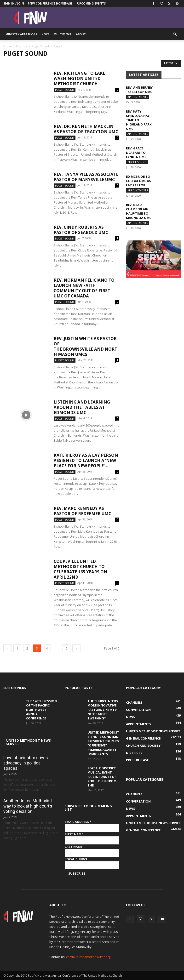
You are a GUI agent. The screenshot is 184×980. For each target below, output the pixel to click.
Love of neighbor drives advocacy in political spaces (26, 763)
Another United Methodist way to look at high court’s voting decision (28, 806)
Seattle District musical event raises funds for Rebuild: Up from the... (102, 777)
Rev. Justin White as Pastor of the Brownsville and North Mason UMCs (85, 346)
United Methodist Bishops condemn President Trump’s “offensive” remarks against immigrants (103, 743)
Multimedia (63, 34)
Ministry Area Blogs (21, 34)
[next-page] (76, 648)
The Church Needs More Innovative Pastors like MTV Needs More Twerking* (103, 710)
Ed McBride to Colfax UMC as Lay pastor (138, 181)
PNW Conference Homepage (50, 3)
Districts (22, 46)
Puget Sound (40, 46)
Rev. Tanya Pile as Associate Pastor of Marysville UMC (86, 177)
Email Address (78, 822)
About (81, 34)
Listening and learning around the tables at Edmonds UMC (82, 407)
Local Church (77, 859)
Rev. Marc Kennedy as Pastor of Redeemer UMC (82, 511)
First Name (74, 834)
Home (8, 46)
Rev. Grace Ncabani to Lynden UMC (136, 153)
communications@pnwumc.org (88, 957)
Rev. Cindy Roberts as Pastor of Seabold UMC (81, 230)
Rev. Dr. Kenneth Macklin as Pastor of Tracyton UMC (86, 129)
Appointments (138, 97)
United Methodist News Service (29, 742)
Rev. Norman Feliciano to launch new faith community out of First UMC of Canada (84, 288)
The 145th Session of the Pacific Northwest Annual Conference (41, 710)
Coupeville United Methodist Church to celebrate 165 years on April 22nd (80, 569)
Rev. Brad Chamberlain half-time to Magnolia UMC (139, 211)
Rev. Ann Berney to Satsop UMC (139, 90)
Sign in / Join (14, 3)
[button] (175, 34)
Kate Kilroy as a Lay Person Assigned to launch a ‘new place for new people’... (86, 460)
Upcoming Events (91, 3)
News (45, 34)
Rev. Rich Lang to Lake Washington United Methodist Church (79, 78)
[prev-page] (7, 648)
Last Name (74, 847)
